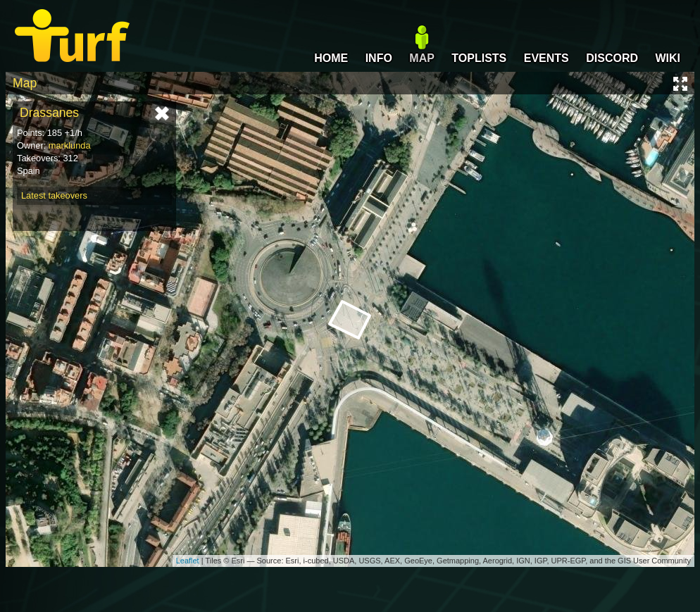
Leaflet (188, 561)
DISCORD (612, 58)
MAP (422, 58)
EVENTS (546, 58)
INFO (379, 58)
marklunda (70, 145)
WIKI (668, 58)
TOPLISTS (479, 58)
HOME (331, 58)
